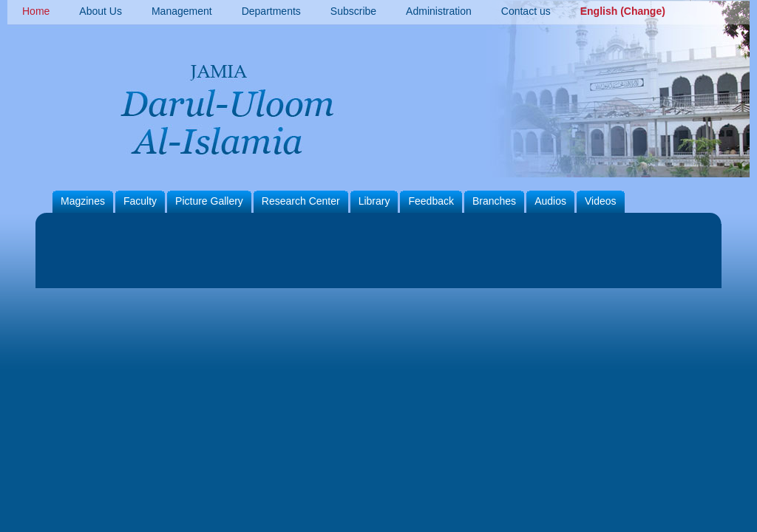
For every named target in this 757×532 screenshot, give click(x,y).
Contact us (526, 11)
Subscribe (353, 11)
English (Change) (623, 11)
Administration (439, 11)
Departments (271, 11)
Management (182, 11)
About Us (101, 11)
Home (36, 11)
